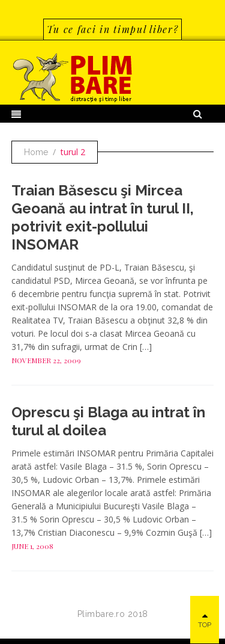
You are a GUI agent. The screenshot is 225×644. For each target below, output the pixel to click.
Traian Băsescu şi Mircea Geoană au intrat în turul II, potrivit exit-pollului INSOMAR (103, 217)
